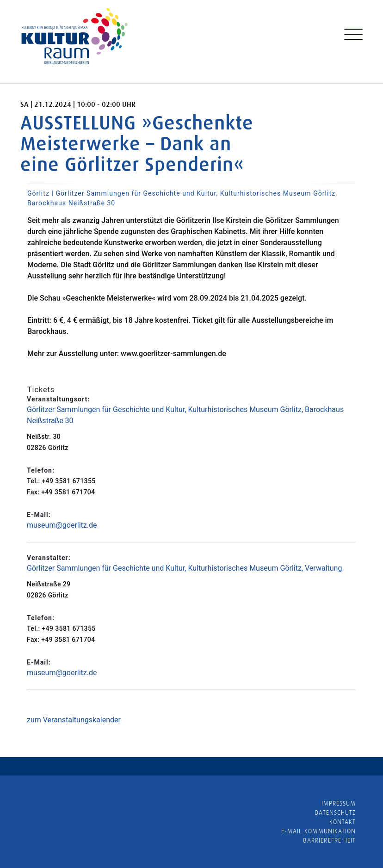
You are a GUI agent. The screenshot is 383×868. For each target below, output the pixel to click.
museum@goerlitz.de (62, 525)
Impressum (339, 803)
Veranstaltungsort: (58, 399)
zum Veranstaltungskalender (74, 720)
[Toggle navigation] (352, 36)
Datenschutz (335, 813)
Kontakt (343, 822)
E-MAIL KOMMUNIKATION (318, 831)
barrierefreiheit (329, 840)
